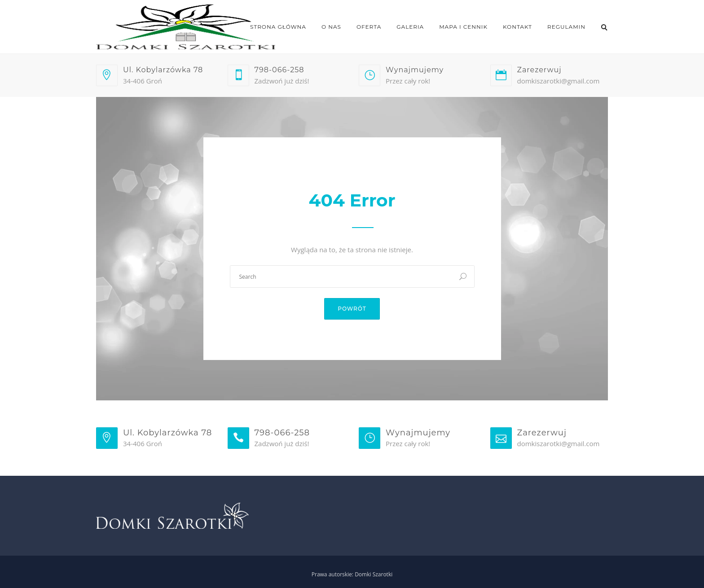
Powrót (352, 309)
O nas (331, 27)
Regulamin (566, 27)
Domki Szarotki (374, 574)
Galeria (410, 27)
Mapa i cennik (463, 27)
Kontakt (517, 27)
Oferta (369, 27)
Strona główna (278, 27)
